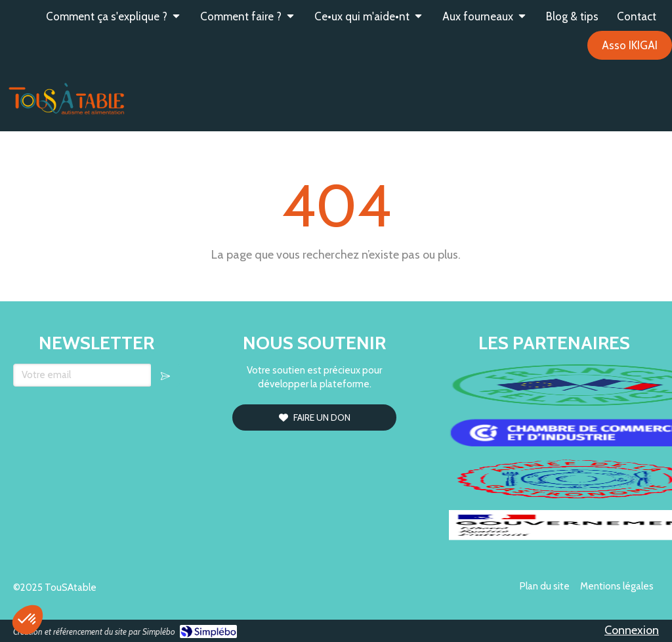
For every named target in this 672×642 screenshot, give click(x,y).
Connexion (632, 630)
